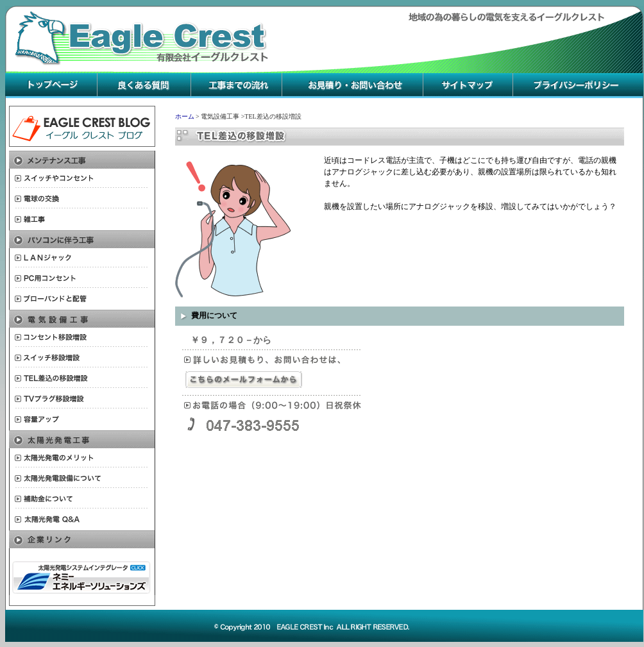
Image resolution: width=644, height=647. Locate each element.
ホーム (185, 116)
